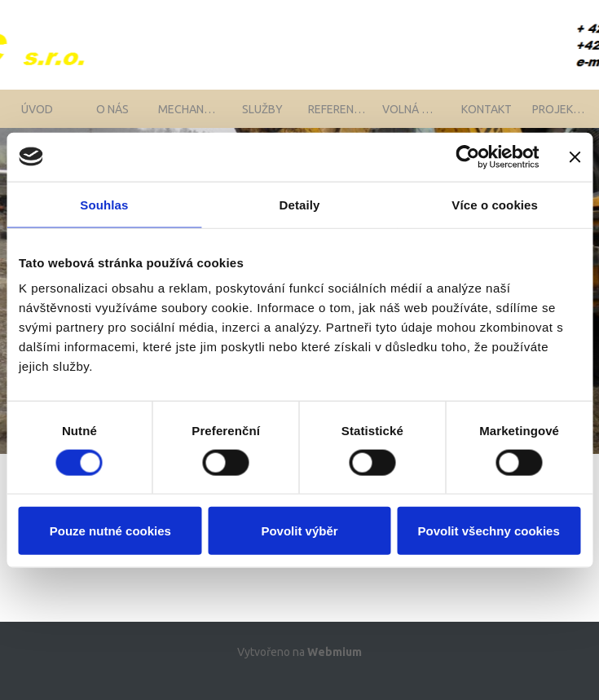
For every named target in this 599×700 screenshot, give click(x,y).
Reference (338, 118)
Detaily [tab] (300, 204)
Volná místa (416, 118)
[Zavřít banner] (575, 156)
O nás (112, 118)
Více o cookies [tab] (495, 204)
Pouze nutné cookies (110, 531)
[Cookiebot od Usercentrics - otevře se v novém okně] (467, 156)
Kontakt (487, 118)
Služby (262, 118)
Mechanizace (192, 118)
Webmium (335, 669)
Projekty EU (566, 118)
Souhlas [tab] (104, 204)
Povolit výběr (299, 531)
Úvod (37, 118)
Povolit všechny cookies (489, 531)
